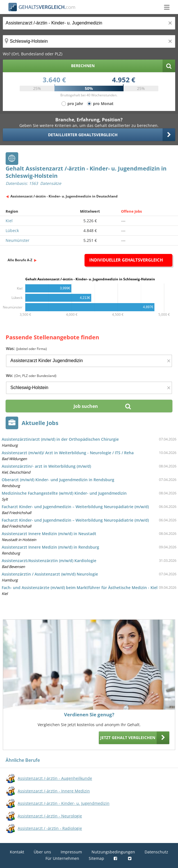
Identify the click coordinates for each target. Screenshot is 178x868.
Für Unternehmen (62, 858)
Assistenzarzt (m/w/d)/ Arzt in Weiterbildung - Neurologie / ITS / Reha (68, 453)
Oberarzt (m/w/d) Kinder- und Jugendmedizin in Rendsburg (58, 480)
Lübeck (12, 230)
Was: (26, 348)
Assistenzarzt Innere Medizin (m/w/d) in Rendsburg (50, 547)
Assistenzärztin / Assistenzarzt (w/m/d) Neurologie (50, 574)
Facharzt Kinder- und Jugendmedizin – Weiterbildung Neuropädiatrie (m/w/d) (75, 507)
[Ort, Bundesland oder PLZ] (89, 41)
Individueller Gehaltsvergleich (126, 260)
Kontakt (17, 852)
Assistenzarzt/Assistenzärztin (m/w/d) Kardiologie (49, 561)
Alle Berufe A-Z (20, 260)
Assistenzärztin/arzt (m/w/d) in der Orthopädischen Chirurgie (60, 439)
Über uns (42, 852)
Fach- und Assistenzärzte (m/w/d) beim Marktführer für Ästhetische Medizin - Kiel (80, 588)
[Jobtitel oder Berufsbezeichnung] (89, 23)
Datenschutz (156, 852)
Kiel (9, 221)
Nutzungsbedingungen (113, 852)
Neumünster (18, 240)
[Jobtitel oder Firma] (89, 361)
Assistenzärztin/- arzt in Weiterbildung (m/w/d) (46, 466)
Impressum (71, 852)
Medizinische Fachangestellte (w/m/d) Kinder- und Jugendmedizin (64, 493)
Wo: (31, 375)
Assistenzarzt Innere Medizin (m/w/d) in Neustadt (49, 534)
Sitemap (96, 858)
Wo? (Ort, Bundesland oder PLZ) (33, 54)
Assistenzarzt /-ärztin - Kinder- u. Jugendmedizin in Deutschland (64, 196)
